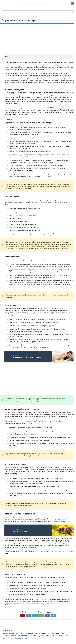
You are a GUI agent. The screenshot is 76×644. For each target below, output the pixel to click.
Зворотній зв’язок (7, 639)
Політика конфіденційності (22, 639)
